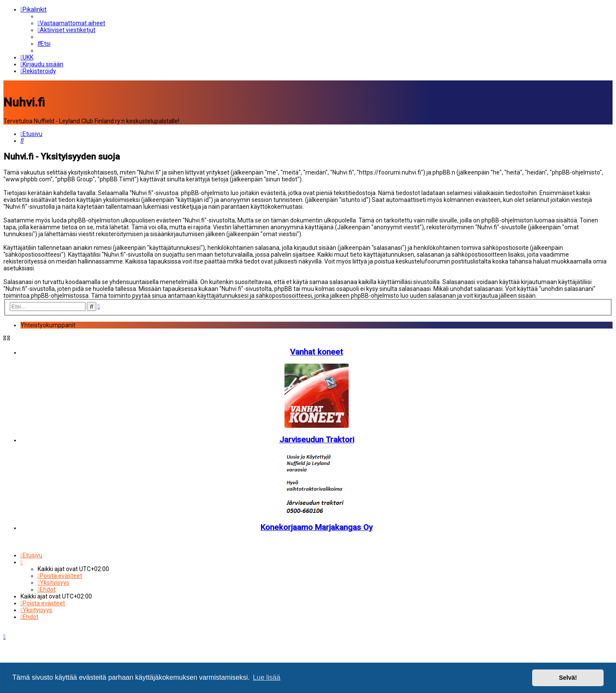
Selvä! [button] (568, 678)
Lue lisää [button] (267, 677)
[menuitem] (71, 23)
